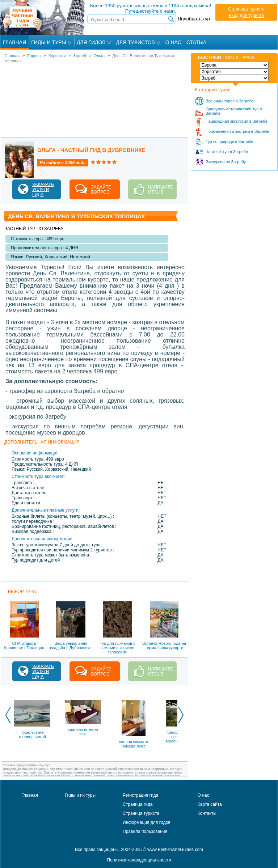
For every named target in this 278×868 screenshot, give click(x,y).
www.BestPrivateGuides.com (175, 850)
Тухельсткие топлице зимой (32, 734)
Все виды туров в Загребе (230, 101)
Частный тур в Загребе (227, 152)
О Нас (173, 42)
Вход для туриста (246, 16)
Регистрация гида (140, 795)
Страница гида (138, 804)
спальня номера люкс (83, 732)
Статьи (196, 42)
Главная (14, 42)
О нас (203, 795)
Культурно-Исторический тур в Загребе (234, 111)
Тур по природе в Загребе (229, 141)
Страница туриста (246, 9)
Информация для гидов (147, 822)
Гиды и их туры (80, 795)
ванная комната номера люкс (134, 744)
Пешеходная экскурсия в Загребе (237, 121)
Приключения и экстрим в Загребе (237, 131)
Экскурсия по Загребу (226, 162)
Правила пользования (145, 831)
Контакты (207, 813)
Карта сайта (210, 804)
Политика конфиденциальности (139, 860)
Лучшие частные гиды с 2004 (43, 18)
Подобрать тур (194, 19)
